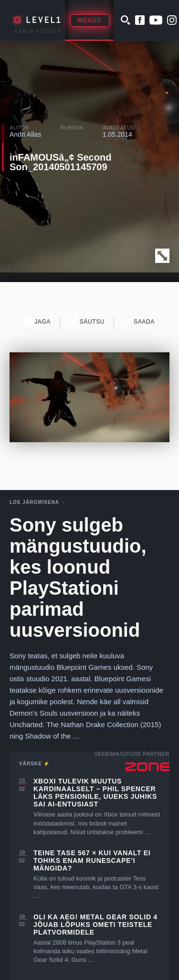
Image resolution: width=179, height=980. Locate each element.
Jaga (37, 321)
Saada (139, 321)
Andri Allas (25, 134)
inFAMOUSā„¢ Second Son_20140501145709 (60, 162)
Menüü (90, 21)
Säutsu (87, 321)
